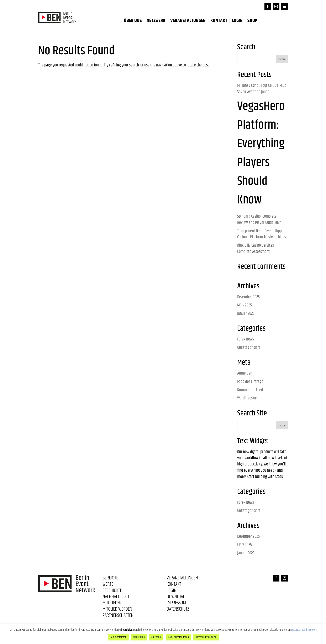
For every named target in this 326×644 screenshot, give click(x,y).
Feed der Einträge (250, 382)
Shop (252, 21)
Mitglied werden (117, 610)
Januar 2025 (246, 314)
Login (172, 591)
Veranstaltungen (188, 21)
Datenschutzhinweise (206, 637)
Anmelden (245, 373)
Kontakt (219, 21)
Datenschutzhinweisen (304, 630)
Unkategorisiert (249, 348)
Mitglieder (112, 604)
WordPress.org (248, 398)
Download (176, 597)
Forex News (246, 339)
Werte (108, 585)
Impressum (176, 604)
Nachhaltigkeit (116, 597)
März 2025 (244, 305)
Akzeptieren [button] (139, 637)
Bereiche (110, 579)
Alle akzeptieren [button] (119, 637)
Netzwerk (156, 21)
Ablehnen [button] (156, 637)
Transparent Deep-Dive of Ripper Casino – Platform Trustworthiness (262, 234)
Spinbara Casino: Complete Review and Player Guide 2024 (259, 220)
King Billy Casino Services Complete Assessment (256, 249)
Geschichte (112, 591)
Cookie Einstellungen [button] (179, 637)
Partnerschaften (118, 616)
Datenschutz (178, 610)
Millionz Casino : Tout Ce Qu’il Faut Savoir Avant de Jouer (262, 89)
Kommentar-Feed (250, 390)
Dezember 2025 (248, 297)
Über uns (133, 21)
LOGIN (237, 21)
